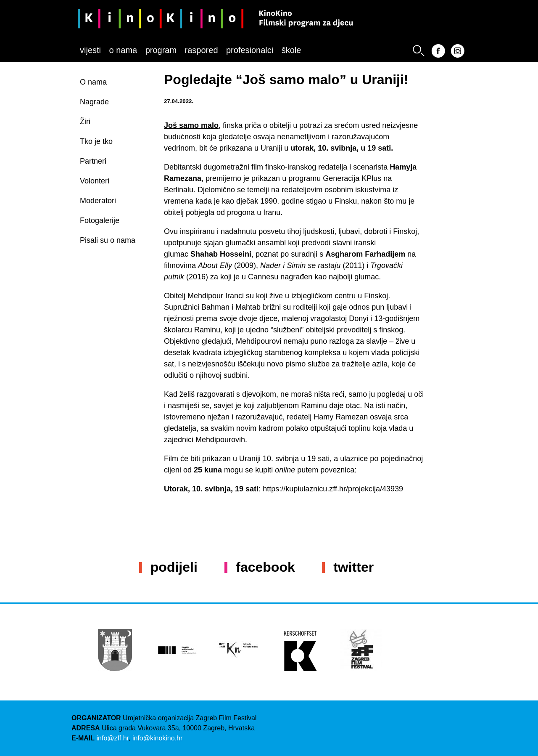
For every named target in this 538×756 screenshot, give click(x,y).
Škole (291, 50)
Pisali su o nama (108, 240)
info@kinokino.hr (157, 738)
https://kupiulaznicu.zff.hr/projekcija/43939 (333, 489)
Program (161, 50)
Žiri (85, 122)
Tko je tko (96, 141)
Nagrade (94, 102)
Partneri (93, 161)
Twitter (353, 567)
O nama (123, 50)
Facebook (265, 567)
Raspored (202, 50)
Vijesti (90, 50)
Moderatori (98, 201)
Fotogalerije (100, 220)
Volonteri (95, 181)
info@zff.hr (113, 738)
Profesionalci (250, 50)
